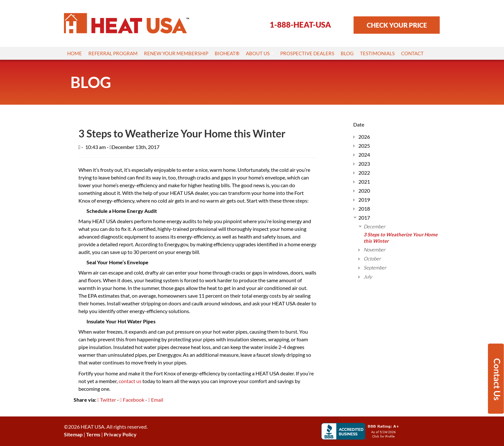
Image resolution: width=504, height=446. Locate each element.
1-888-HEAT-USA (300, 25)
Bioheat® (227, 53)
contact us (130, 381)
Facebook (132, 400)
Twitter (107, 400)
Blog (347, 53)
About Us (260, 53)
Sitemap (73, 434)
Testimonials (377, 53)
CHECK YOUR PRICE (397, 25)
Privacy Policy (120, 434)
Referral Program (113, 53)
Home (75, 53)
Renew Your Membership (176, 53)
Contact (412, 53)
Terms (93, 434)
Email (156, 400)
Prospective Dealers (307, 53)
